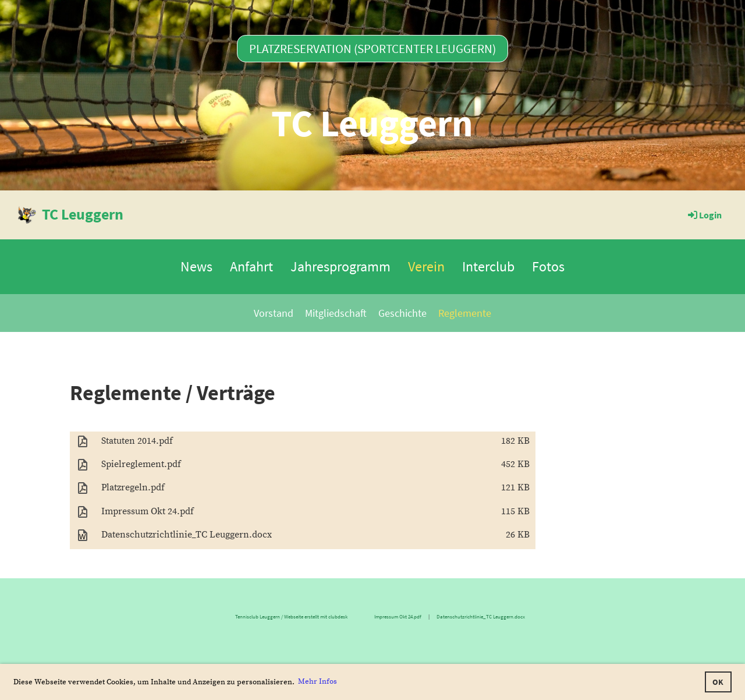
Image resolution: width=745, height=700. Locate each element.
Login (704, 215)
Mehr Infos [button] (317, 681)
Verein (426, 266)
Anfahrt (251, 266)
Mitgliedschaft (336, 313)
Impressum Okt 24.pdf (398, 617)
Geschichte (402, 313)
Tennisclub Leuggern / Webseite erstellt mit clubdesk (219, 617)
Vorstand (274, 313)
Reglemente (465, 313)
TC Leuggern (83, 214)
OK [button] (718, 682)
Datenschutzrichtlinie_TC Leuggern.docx (481, 617)
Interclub (488, 266)
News (196, 266)
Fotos (548, 266)
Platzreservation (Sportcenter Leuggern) (372, 49)
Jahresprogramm (340, 266)
